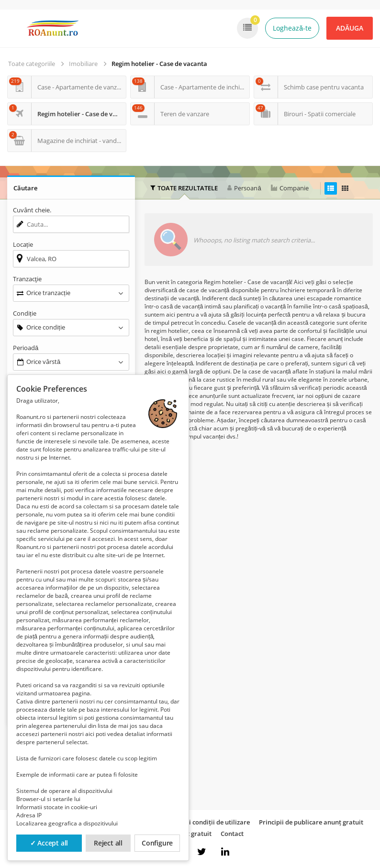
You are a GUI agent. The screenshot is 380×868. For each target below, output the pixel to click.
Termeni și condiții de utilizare (205, 822)
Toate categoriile (32, 64)
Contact (232, 834)
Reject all (108, 843)
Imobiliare (83, 64)
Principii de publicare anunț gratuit (311, 822)
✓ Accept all (49, 843)
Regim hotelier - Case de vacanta (159, 64)
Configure (157, 843)
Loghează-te (292, 28)
